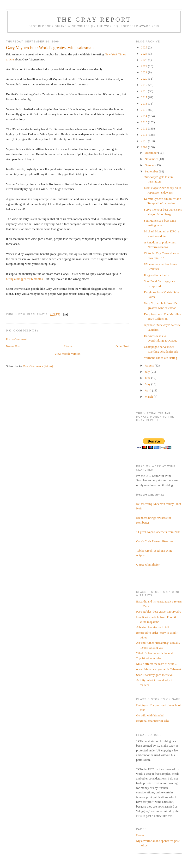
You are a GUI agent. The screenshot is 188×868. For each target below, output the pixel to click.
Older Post (122, 346)
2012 (144, 128)
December (152, 153)
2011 (144, 135)
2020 (144, 79)
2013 (144, 122)
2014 (144, 116)
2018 (144, 91)
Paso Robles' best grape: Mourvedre (159, 611)
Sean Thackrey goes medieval (155, 675)
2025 (144, 47)
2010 (144, 141)
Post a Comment (16, 339)
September (152, 171)
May (148, 384)
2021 (144, 72)
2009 (144, 147)
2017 (144, 97)
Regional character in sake (153, 721)
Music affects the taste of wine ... (157, 664)
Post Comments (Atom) (38, 366)
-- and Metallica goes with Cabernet (159, 669)
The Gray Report (94, 20)
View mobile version (67, 354)
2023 (144, 60)
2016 (144, 103)
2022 (144, 66)
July (148, 372)
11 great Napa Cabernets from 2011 (158, 532)
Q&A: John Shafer (148, 564)
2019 (144, 85)
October (150, 165)
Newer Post (13, 346)
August (150, 365)
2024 (144, 54)
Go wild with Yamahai (150, 715)
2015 (144, 110)
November (152, 159)
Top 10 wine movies (149, 658)
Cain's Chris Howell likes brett (155, 541)
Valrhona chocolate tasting (160, 358)
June (148, 378)
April (149, 390)
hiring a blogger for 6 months (24, 279)
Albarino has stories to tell (153, 627)
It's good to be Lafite (157, 275)
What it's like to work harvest (155, 653)
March (149, 397)
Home (68, 346)
